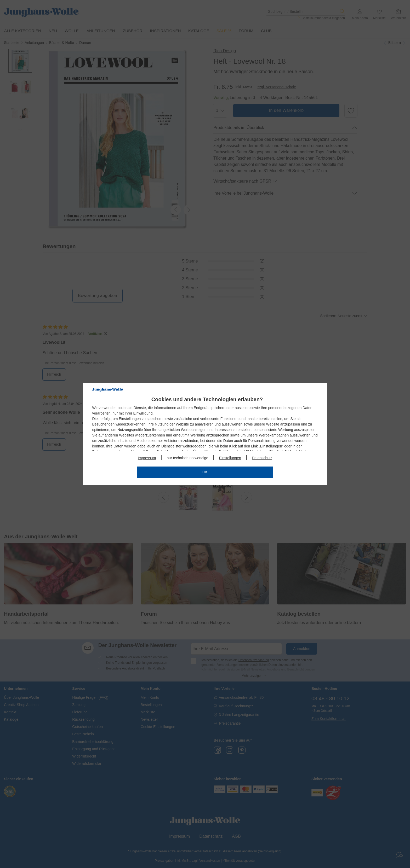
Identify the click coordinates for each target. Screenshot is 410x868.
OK (205, 472)
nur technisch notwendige (188, 458)
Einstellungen (271, 446)
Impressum (147, 458)
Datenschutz (262, 458)
